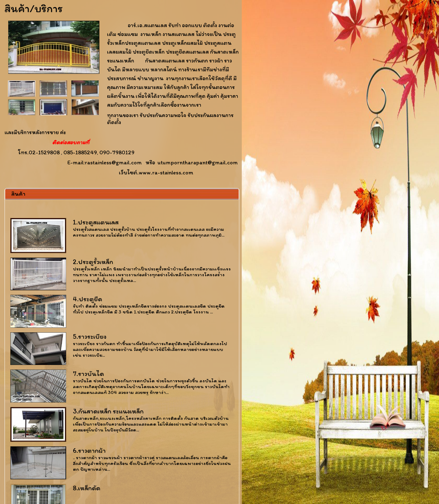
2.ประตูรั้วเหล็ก (93, 262)
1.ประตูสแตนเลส (96, 222)
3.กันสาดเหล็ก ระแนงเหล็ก (108, 411)
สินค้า (18, 194)
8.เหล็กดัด (87, 488)
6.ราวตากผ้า (89, 450)
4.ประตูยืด (87, 299)
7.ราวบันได (88, 374)
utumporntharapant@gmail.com (198, 162)
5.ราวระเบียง (90, 336)
